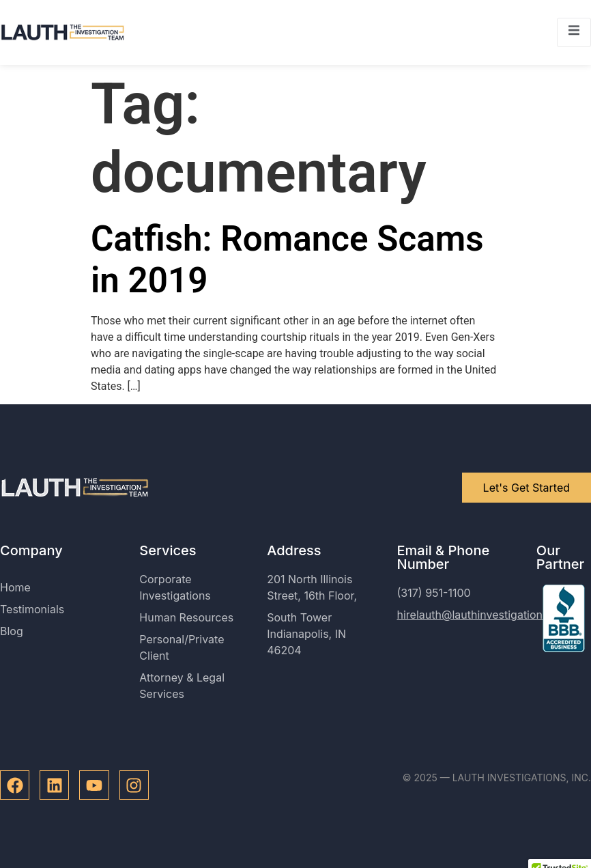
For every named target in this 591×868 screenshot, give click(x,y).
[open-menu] (574, 32)
